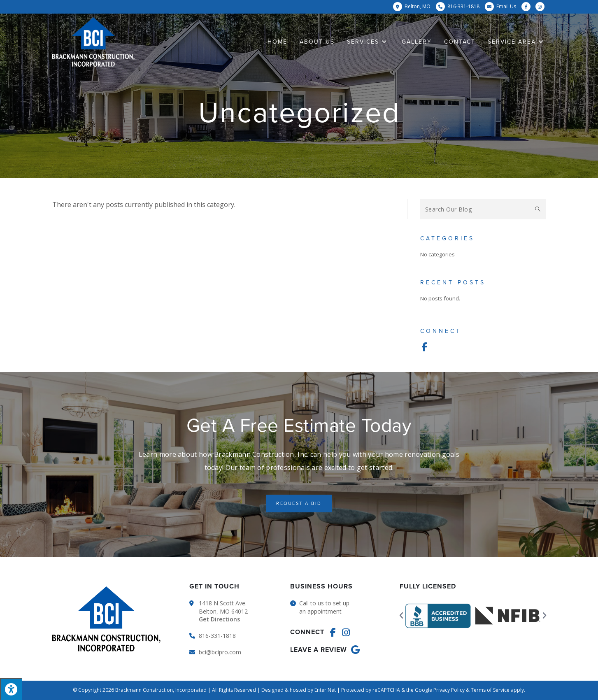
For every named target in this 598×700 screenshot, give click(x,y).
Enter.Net (325, 690)
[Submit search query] (538, 209)
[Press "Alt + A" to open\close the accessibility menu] (11, 689)
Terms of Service (490, 690)
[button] (299, 503)
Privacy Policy (449, 690)
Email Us (506, 6)
